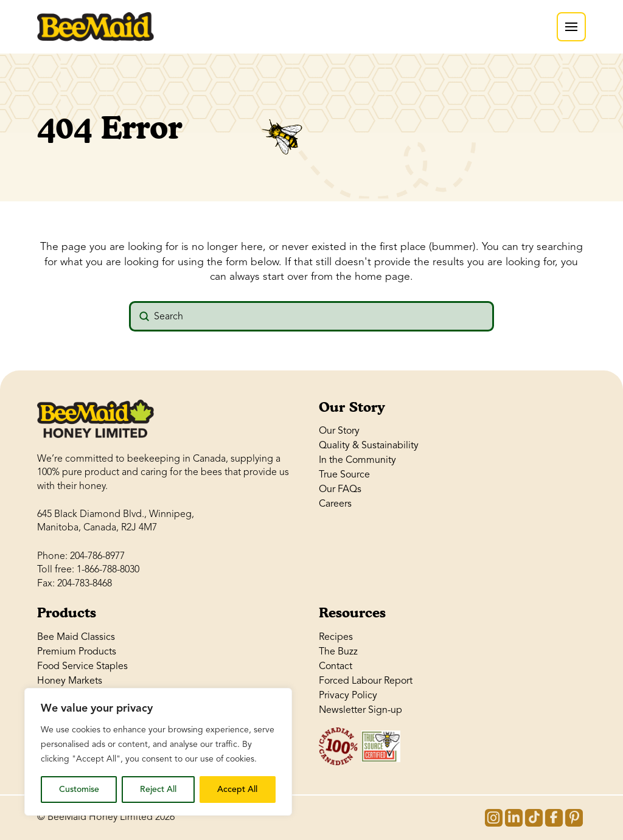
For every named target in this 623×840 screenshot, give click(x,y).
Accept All (237, 789)
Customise (79, 789)
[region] (158, 752)
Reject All (158, 789)
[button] (571, 27)
